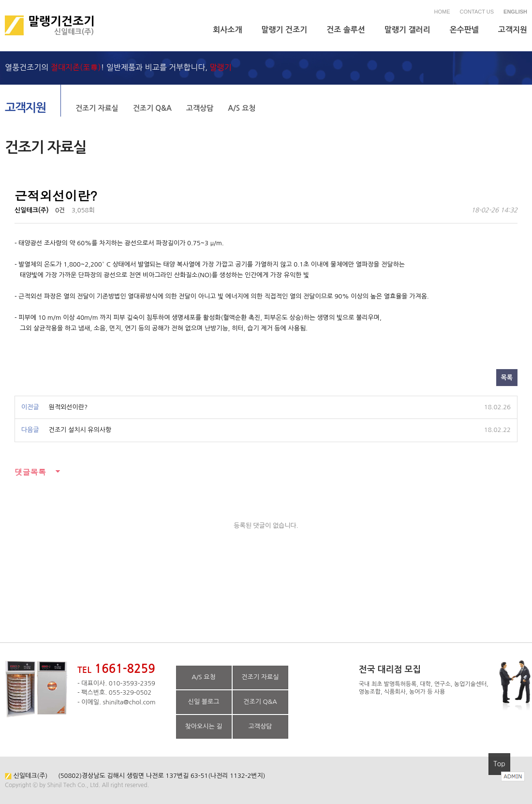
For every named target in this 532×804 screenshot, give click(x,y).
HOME (442, 12)
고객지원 (513, 30)
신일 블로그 (204, 702)
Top (499, 764)
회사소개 (227, 30)
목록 (507, 378)
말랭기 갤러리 (407, 30)
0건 (60, 210)
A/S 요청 (242, 108)
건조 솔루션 (346, 30)
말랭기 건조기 (285, 30)
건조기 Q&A (152, 108)
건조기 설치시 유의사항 (80, 430)
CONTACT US (477, 12)
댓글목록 (30, 472)
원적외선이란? (68, 407)
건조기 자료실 (97, 108)
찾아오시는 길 (204, 726)
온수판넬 (464, 30)
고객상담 (200, 108)
